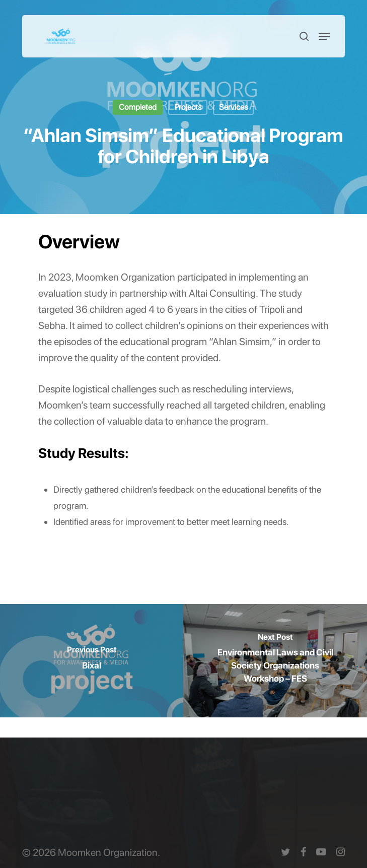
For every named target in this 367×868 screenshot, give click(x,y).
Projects (188, 107)
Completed (138, 107)
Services (233, 107)
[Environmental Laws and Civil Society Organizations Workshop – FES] (275, 661)
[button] (324, 36)
